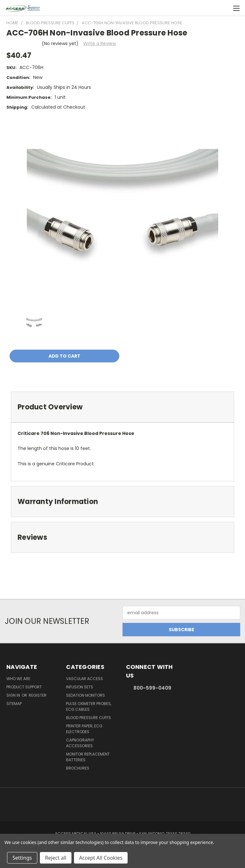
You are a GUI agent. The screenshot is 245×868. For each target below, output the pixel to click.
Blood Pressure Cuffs (89, 718)
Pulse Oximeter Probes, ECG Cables (89, 706)
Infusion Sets (80, 687)
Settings (22, 858)
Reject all (56, 858)
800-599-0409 (152, 688)
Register (38, 695)
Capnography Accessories (80, 743)
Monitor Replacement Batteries (88, 757)
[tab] (122, 407)
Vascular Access (85, 679)
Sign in (14, 695)
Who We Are (18, 679)
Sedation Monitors (85, 695)
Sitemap (14, 704)
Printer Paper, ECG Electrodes (84, 729)
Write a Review (100, 43)
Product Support (24, 687)
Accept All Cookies (101, 858)
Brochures (78, 768)
